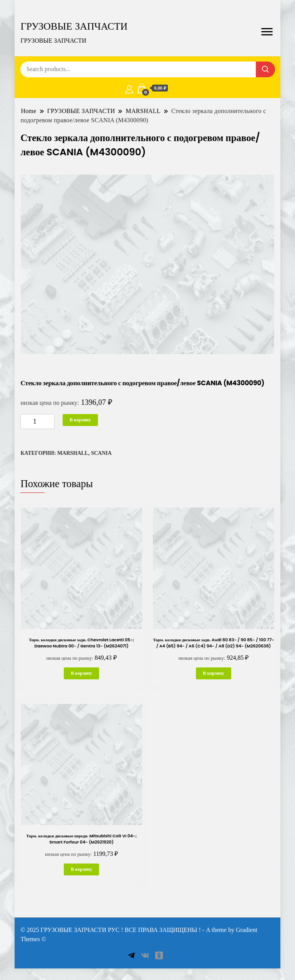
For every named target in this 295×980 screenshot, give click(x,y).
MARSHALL (73, 453)
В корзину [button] (81, 673)
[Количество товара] (37, 422)
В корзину (80, 420)
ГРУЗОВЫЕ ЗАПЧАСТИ (74, 26)
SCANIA (101, 453)
